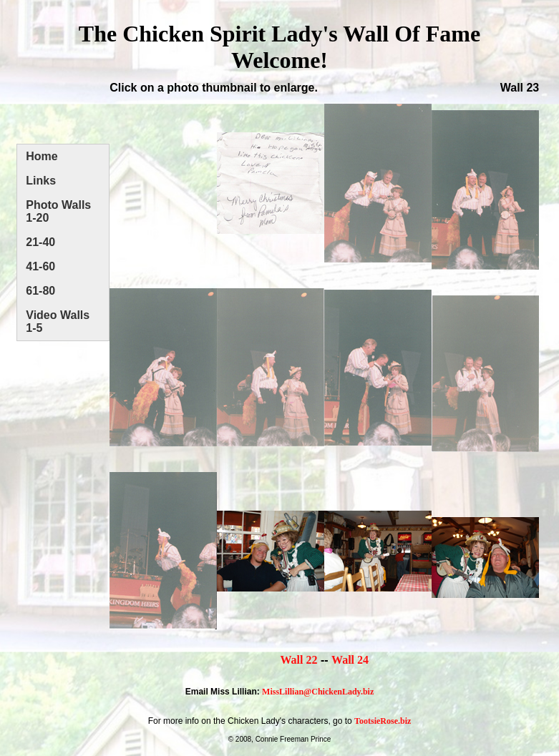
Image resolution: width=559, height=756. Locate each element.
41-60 (40, 266)
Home (42, 156)
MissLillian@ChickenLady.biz (318, 692)
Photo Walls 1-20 (58, 211)
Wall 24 (350, 660)
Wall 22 (298, 660)
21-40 (40, 242)
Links (41, 181)
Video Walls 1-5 (58, 321)
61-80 (40, 291)
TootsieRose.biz (383, 721)
